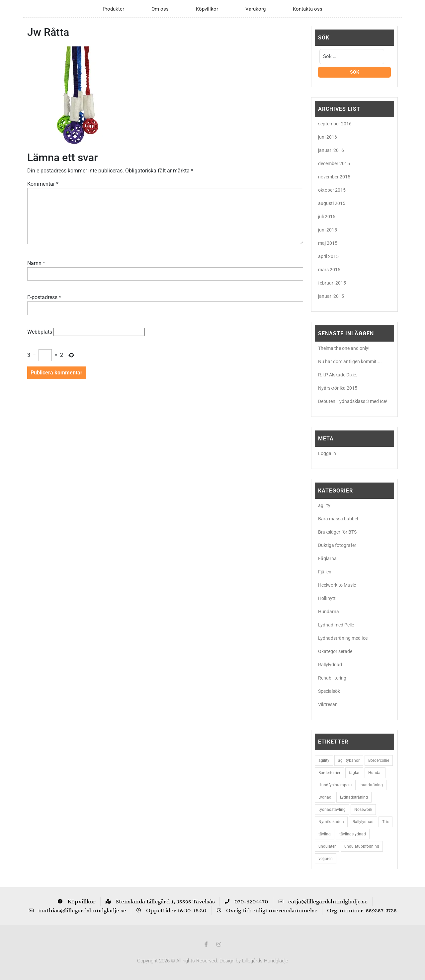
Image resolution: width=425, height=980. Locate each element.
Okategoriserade (335, 651)
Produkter (113, 9)
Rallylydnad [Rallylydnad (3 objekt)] (363, 822)
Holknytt (327, 598)
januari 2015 (331, 296)
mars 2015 (329, 270)
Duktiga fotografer (337, 545)
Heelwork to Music (337, 585)
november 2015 (334, 177)
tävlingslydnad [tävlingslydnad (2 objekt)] (353, 834)
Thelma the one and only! (344, 348)
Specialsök (329, 691)
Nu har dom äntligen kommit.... (350, 361)
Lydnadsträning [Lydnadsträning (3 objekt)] (354, 797)
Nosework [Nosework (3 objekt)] (363, 810)
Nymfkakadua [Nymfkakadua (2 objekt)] (331, 822)
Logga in (327, 453)
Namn (36, 263)
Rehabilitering (332, 678)
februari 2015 (332, 283)
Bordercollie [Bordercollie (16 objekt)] (379, 760)
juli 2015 (327, 217)
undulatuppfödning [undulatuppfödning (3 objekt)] (362, 846)
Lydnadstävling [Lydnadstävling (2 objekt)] (332, 810)
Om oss (160, 9)
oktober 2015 (332, 190)
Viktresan (328, 704)
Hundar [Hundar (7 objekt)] (375, 773)
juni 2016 (328, 137)
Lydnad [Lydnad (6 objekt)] (325, 797)
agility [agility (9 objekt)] (324, 760)
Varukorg (255, 9)
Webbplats (40, 332)
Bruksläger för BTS (337, 532)
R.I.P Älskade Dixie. (338, 375)
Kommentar (43, 184)
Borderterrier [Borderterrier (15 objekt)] (329, 773)
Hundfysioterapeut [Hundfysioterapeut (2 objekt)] (335, 785)
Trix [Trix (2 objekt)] (385, 822)
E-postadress (44, 297)
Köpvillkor (207, 9)
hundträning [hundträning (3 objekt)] (372, 785)
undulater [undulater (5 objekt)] (327, 846)
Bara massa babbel (338, 519)
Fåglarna (327, 558)
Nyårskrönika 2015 (338, 388)
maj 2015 (328, 243)
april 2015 (328, 256)
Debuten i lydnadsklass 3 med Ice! (353, 401)
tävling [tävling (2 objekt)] (325, 834)
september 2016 (335, 124)
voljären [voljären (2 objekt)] (326, 859)
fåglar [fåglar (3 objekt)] (354, 773)
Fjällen (325, 572)
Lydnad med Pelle (336, 625)
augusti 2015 (332, 203)
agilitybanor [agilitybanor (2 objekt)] (349, 760)
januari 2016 (331, 150)
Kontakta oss (308, 9)
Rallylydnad (330, 665)
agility (324, 505)
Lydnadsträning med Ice (343, 638)
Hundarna (329, 612)
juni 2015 (328, 230)
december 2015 (334, 163)
